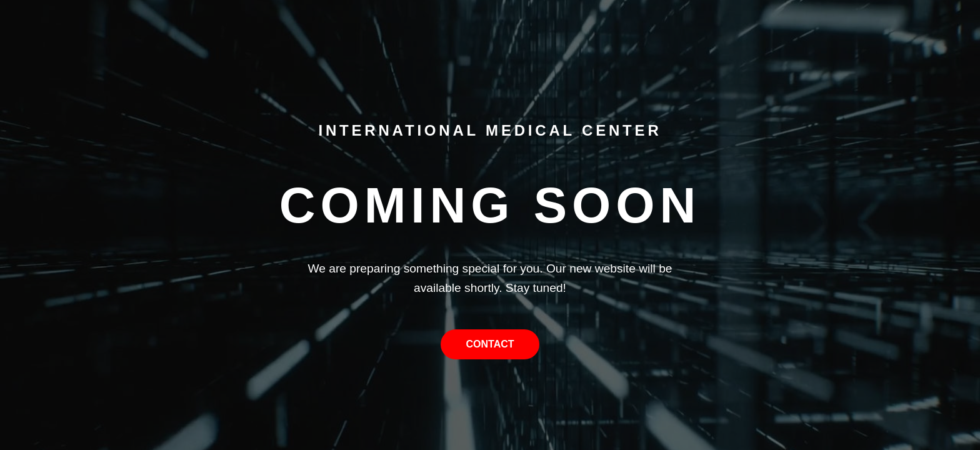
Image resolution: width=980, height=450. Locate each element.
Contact (490, 344)
